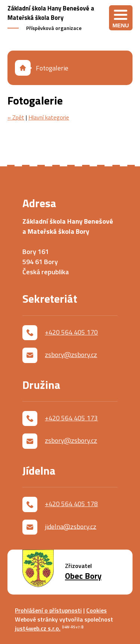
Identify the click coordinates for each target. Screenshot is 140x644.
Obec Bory (83, 576)
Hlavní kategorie (49, 117)
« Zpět (16, 117)
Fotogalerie (52, 68)
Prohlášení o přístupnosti (48, 610)
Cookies (97, 610)
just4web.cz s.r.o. (38, 628)
